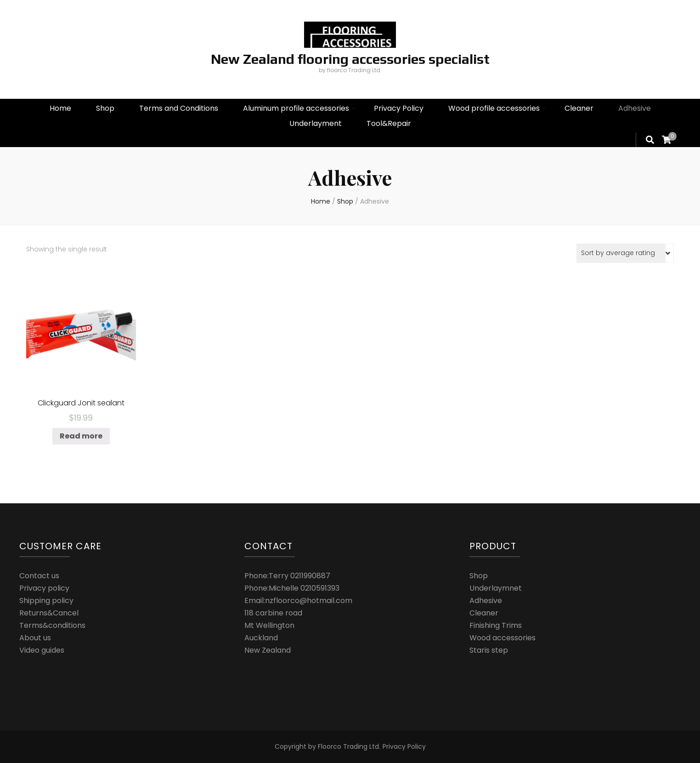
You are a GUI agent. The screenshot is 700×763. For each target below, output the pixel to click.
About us (35, 638)
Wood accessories (502, 638)
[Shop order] (625, 253)
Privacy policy (44, 588)
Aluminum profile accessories (296, 108)
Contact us (39, 576)
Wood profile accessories (494, 108)
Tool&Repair (389, 123)
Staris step (489, 650)
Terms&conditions (52, 625)
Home (60, 108)
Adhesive (635, 108)
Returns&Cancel (49, 613)
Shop (105, 108)
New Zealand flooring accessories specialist (350, 59)
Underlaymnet (496, 588)
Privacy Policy (399, 108)
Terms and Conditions (179, 108)
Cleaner (579, 108)
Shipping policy (46, 601)
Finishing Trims (496, 625)
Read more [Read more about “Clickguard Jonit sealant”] (81, 436)
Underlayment (316, 123)
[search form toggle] (650, 140)
